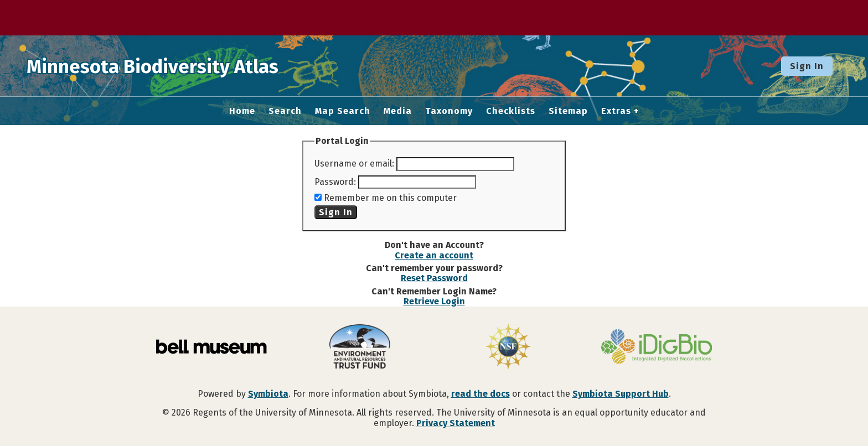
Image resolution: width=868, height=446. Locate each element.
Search (285, 111)
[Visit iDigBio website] (657, 348)
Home (242, 111)
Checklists (511, 111)
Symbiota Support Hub (621, 394)
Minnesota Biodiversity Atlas (172, 66)
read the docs (480, 394)
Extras (616, 111)
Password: (335, 182)
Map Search (343, 111)
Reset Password (434, 278)
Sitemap (568, 111)
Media (398, 111)
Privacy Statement (456, 423)
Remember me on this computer (390, 198)
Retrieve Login (434, 301)
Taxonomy (449, 111)
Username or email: (354, 164)
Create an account (434, 255)
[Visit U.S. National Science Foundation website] (508, 348)
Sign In (807, 66)
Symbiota (268, 394)
